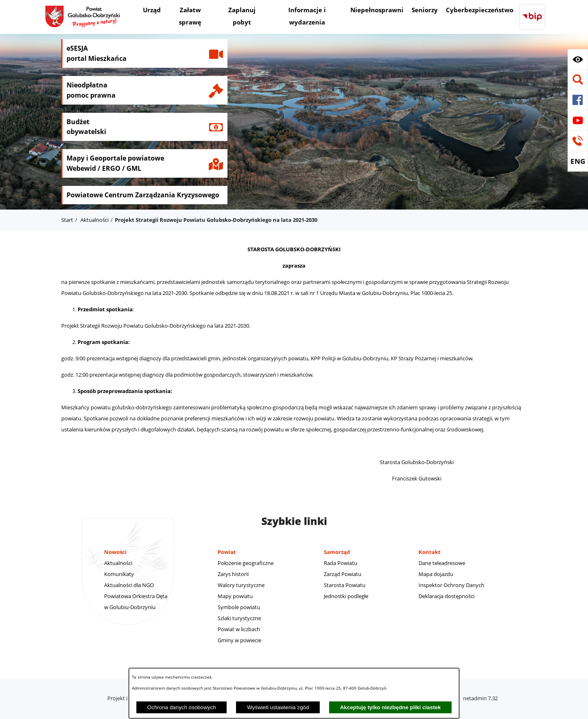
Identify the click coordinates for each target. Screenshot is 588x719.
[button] (578, 59)
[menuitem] (152, 11)
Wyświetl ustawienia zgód (278, 707)
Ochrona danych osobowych (182, 707)
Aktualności (95, 220)
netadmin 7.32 (480, 698)
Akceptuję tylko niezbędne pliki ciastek (391, 707)
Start (67, 220)
